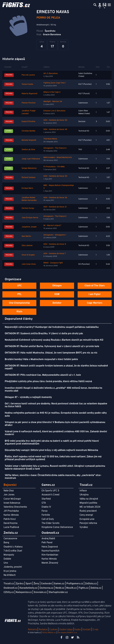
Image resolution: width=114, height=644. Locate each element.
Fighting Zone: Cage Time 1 (55, 83)
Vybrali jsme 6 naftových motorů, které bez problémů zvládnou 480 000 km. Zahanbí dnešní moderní (56, 433)
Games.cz (59, 584)
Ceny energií (86, 515)
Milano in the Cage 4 (52, 92)
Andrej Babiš (48, 539)
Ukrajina (84, 495)
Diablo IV (46, 507)
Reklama (32, 630)
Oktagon (57, 286)
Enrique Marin (27, 188)
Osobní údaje (66, 630)
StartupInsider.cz (58, 592)
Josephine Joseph (29, 227)
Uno (6, 563)
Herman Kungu (28, 208)
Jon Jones (9, 495)
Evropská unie (87, 519)
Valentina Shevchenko (15, 507)
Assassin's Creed (50, 495)
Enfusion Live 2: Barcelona (54, 111)
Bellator (57, 303)
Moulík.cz (71, 588)
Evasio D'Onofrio (28, 122)
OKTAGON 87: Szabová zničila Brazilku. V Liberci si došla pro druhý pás (44, 334)
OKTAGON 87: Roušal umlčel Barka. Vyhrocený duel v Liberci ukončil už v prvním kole (52, 346)
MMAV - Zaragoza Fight (53, 263)
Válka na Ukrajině (89, 499)
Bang (6, 543)
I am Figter (95, 294)
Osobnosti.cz (11, 588)
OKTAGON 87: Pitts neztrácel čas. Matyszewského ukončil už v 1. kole (43, 375)
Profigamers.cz (75, 584)
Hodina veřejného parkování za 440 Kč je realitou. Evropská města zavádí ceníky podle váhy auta (56, 414)
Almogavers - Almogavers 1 (55, 235)
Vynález (84, 527)
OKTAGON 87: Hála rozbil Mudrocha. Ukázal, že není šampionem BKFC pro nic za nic (51, 353)
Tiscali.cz (9, 584)
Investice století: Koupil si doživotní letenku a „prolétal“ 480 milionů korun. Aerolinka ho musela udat (54, 390)
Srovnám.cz (40, 592)
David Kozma (10, 523)
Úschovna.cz (46, 588)
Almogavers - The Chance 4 (55, 148)
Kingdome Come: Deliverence (57, 527)
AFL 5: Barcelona (51, 74)
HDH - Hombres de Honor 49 (55, 130)
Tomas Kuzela (27, 84)
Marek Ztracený (50, 563)
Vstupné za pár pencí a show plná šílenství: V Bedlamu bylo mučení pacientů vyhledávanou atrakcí (55, 424)
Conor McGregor (12, 499)
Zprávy (20, 584)
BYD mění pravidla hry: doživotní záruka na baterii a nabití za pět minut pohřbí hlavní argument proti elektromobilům (52, 442)
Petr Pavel (47, 543)
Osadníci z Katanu (13, 547)
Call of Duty (48, 519)
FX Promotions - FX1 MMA (54, 167)
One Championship (19, 303)
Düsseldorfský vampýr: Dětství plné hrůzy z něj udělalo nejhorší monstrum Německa (51, 450)
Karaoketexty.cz (29, 588)
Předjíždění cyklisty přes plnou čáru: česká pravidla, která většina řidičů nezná (48, 382)
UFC (19, 286)
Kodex (78, 630)
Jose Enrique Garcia (30, 218)
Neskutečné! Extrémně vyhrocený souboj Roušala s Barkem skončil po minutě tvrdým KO (54, 340)
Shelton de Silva (28, 150)
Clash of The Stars (95, 286)
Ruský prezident (88, 511)
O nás (95, 630)
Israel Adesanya (12, 503)
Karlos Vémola (11, 515)
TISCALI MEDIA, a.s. (49, 633)
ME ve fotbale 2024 (90, 507)
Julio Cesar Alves (29, 264)
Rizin (19, 312)
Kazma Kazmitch (50, 551)
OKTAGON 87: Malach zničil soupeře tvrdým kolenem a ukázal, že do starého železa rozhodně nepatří (56, 367)
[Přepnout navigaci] (100, 5)
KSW (57, 294)
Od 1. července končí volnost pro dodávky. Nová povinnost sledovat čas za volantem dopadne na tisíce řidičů (56, 405)
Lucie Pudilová (11, 527)
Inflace (83, 491)
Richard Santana (28, 178)
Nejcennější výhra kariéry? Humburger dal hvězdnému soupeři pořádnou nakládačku (52, 327)
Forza (44, 511)
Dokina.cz (96, 588)
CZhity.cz (9, 592)
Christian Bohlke (28, 131)
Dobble (7, 559)
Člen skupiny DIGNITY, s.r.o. (67, 633)
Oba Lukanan (27, 246)
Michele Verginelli (29, 140)
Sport (29, 584)
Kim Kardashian (50, 555)
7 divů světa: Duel (13, 551)
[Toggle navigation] (109, 5)
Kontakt (87, 630)
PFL (19, 294)
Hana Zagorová (50, 547)
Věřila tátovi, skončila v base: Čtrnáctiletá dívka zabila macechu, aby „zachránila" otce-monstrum (53, 477)
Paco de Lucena (28, 75)
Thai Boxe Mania (50, 139)
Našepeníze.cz (24, 592)
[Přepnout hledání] (95, 5)
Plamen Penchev (29, 103)
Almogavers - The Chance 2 (55, 216)
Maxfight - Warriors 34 (53, 102)
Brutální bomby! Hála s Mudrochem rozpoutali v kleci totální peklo (41, 359)
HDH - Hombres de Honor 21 (55, 207)
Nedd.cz (60, 588)
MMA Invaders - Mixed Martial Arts (58, 158)
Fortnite (46, 515)
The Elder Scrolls (50, 523)
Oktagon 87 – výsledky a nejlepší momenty (28, 397)
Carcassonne (10, 539)
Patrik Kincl (10, 519)
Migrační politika (88, 503)
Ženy (36, 584)
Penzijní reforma (88, 523)
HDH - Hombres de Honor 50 (55, 120)
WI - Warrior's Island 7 (52, 226)
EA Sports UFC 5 (50, 491)
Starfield (46, 499)
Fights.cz (84, 588)
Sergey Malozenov (29, 168)
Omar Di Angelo (28, 255)
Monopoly (9, 555)
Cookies (53, 630)
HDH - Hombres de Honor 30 (55, 176)
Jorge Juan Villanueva (31, 159)
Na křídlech (10, 575)
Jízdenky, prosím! (13, 567)
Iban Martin (26, 236)
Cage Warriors (95, 303)
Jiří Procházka (11, 511)
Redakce (43, 630)
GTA (44, 503)
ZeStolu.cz (91, 584)
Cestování (46, 584)
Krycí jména (10, 571)
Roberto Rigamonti (30, 94)
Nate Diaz (9, 491)
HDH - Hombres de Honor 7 (55, 254)
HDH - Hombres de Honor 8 (55, 244)
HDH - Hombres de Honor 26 (55, 198)
